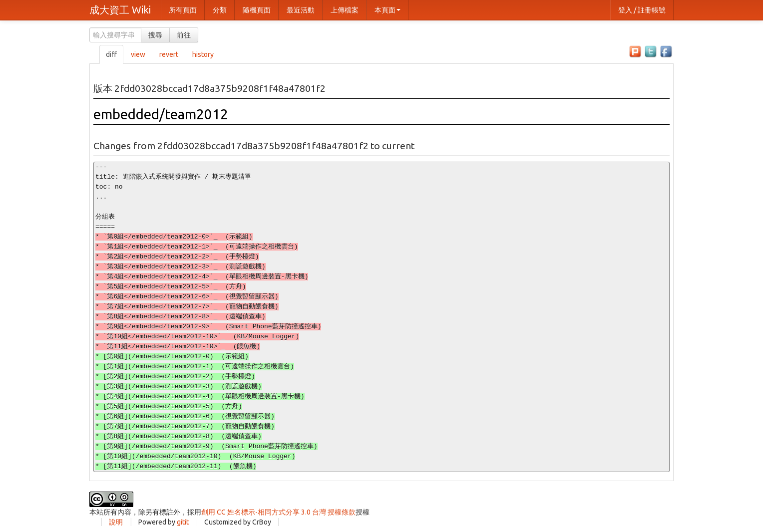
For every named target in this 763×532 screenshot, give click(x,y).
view (138, 54)
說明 (116, 522)
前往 (184, 35)
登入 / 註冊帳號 (642, 10)
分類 (220, 10)
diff (111, 54)
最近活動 (301, 10)
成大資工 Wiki (120, 10)
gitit (183, 522)
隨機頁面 (257, 10)
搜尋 (155, 35)
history (203, 54)
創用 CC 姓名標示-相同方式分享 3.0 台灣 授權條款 (278, 512)
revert (169, 54)
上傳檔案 (345, 10)
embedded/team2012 (161, 114)
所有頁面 (183, 10)
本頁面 (387, 10)
